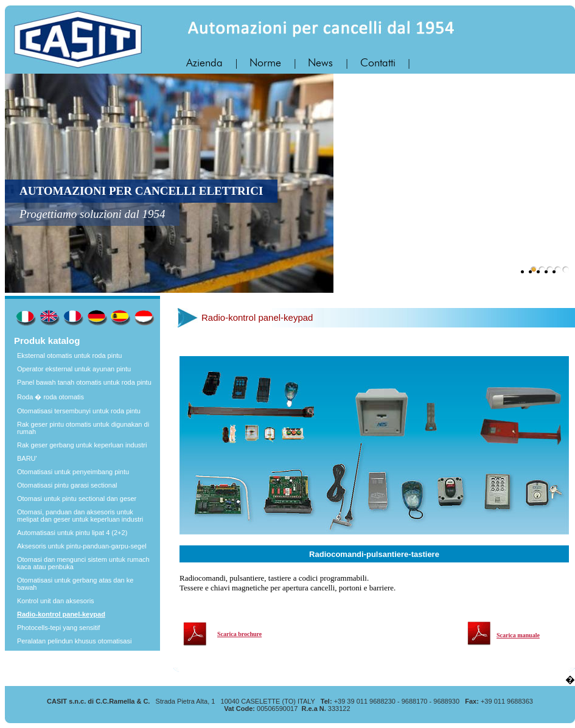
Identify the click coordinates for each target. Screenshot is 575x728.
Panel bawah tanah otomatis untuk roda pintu (84, 382)
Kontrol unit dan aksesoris (56, 601)
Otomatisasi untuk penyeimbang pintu (73, 472)
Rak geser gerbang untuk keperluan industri (82, 445)
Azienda (206, 63)
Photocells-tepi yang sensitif (58, 628)
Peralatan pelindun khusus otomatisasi (74, 641)
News (322, 63)
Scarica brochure (239, 634)
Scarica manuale (518, 635)
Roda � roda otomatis (51, 397)
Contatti (379, 63)
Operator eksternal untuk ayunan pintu (74, 369)
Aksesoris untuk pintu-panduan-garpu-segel (82, 546)
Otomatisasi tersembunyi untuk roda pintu (79, 411)
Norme (267, 63)
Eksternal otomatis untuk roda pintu (69, 355)
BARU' (27, 458)
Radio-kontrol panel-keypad (61, 614)
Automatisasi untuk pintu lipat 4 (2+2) (72, 533)
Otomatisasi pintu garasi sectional (67, 485)
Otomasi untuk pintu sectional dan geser (77, 499)
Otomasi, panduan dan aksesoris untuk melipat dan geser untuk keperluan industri (80, 516)
